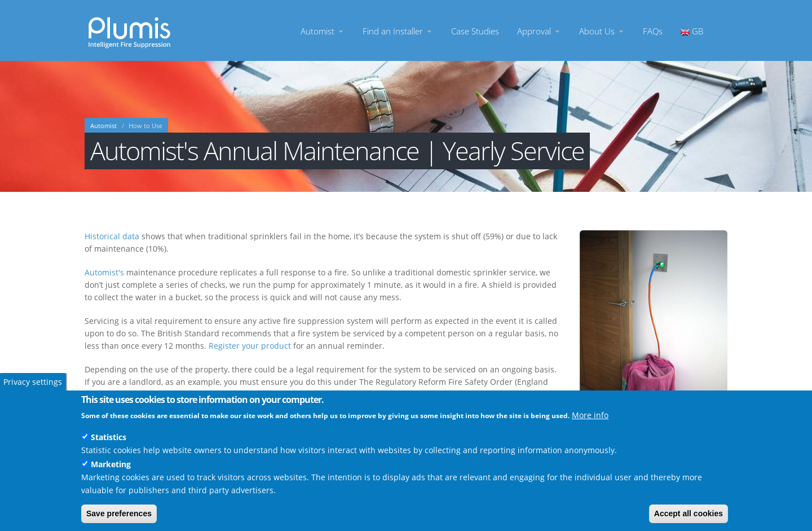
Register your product (250, 346)
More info (590, 415)
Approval (539, 31)
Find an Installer (398, 31)
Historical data (112, 236)
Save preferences (119, 514)
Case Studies (475, 31)
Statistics (109, 437)
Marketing (111, 464)
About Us (602, 31)
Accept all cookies (689, 514)
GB (692, 31)
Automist (323, 31)
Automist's (104, 272)
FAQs (653, 31)
